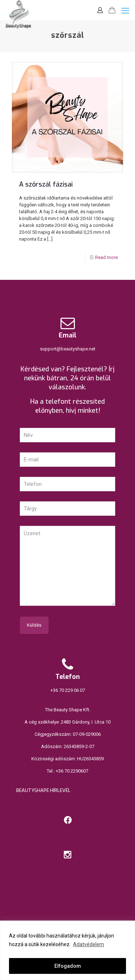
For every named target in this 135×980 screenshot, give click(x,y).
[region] (67, 950)
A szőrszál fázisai (46, 184)
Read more (106, 257)
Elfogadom (68, 966)
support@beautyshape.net (68, 349)
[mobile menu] (125, 11)
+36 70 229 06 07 (68, 690)
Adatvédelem (89, 944)
